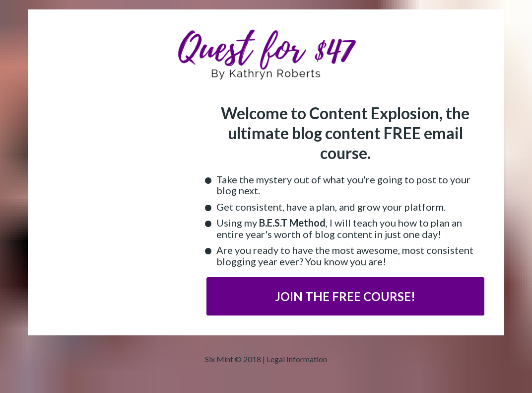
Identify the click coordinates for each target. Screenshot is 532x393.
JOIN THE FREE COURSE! (345, 296)
